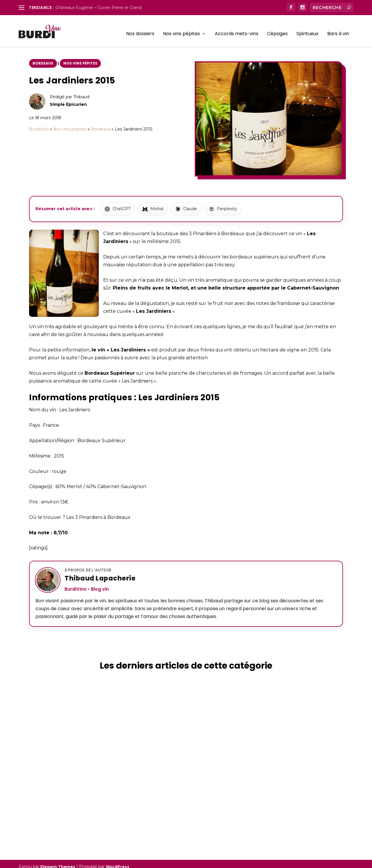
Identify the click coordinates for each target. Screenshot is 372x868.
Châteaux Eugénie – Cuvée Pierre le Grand (99, 8)
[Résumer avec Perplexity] (223, 204)
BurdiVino (39, 124)
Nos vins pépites (181, 29)
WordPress (118, 861)
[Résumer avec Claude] (186, 204)
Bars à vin (338, 29)
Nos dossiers (140, 29)
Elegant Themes (58, 861)
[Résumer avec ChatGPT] (117, 204)
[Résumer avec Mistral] (153, 204)
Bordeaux (43, 58)
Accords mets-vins (237, 29)
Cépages (277, 29)
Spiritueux (307, 29)
